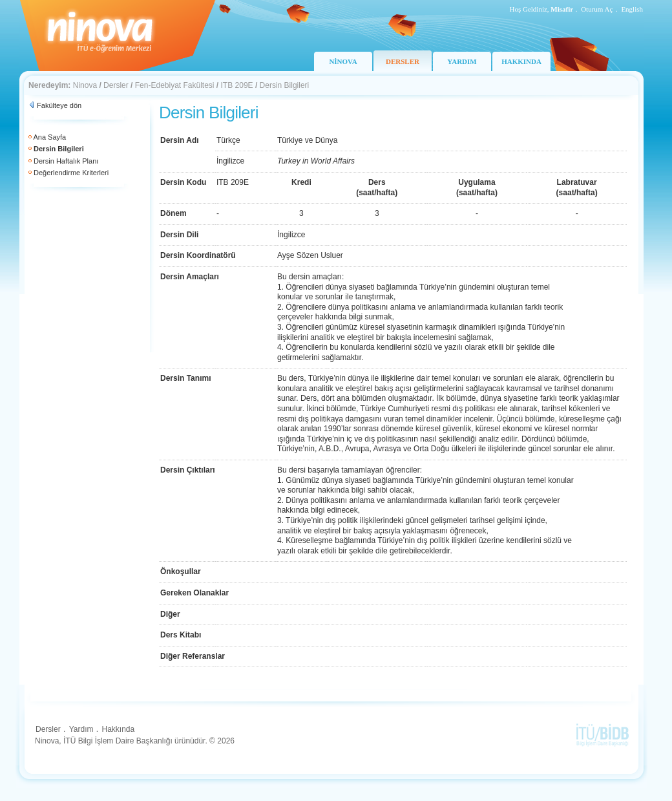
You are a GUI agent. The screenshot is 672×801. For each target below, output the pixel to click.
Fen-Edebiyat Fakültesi (175, 85)
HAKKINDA (521, 61)
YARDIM (462, 61)
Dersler (116, 85)
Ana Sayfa (49, 137)
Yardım (81, 729)
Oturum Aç (597, 9)
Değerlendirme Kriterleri (71, 173)
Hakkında (118, 729)
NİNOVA (343, 61)
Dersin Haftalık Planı (66, 161)
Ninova (85, 85)
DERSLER (403, 61)
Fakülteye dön (59, 105)
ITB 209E (237, 85)
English (632, 9)
